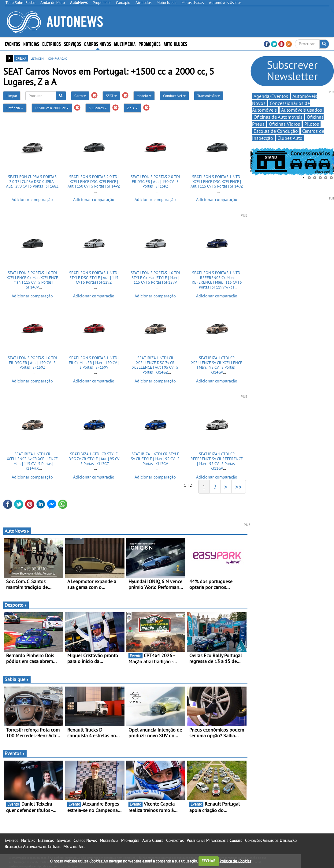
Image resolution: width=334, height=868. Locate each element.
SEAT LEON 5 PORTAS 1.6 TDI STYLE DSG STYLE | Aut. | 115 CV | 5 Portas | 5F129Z (94, 278)
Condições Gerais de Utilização (271, 840)
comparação (58, 58)
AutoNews (17, 531)
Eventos (13, 44)
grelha (21, 58)
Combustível (174, 96)
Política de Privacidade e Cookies (214, 840)
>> (239, 487)
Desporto (16, 605)
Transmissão (209, 96)
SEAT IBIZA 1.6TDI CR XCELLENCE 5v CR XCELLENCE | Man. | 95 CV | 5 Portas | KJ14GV (217, 365)
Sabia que (17, 679)
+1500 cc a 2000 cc (52, 108)
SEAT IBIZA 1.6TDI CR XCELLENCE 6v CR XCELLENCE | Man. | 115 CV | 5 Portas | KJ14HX (32, 461)
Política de (235, 861)
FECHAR (209, 861)
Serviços (72, 44)
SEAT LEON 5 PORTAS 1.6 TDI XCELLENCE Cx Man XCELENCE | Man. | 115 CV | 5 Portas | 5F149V (32, 280)
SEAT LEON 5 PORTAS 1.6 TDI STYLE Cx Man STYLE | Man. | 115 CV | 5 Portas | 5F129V (155, 278)
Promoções (150, 44)
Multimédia (125, 44)
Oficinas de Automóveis (278, 117)
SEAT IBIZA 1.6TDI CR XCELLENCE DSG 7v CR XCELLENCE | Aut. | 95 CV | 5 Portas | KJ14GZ (155, 365)
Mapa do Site (74, 847)
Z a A (132, 108)
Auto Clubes (175, 44)
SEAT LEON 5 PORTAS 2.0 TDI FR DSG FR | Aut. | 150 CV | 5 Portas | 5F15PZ (155, 181)
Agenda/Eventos (271, 96)
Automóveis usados (302, 110)
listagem (37, 58)
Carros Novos (98, 44)
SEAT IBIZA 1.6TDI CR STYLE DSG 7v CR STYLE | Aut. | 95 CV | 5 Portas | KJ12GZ (94, 459)
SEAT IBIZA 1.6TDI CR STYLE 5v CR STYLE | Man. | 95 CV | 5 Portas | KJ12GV (155, 459)
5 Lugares (98, 108)
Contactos (175, 840)
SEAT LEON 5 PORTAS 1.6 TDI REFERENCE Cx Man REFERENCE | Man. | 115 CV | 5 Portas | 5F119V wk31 (217, 280)
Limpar (12, 96)
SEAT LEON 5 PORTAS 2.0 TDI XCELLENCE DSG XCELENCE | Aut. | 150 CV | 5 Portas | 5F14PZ (94, 181)
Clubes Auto (290, 138)
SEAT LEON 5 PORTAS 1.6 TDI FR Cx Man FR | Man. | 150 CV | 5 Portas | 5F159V (94, 363)
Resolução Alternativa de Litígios (32, 847)
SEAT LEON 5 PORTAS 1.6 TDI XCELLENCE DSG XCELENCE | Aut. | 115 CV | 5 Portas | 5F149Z (217, 181)
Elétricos (52, 44)
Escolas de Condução (276, 131)
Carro (80, 96)
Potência (15, 108)
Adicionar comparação (32, 199)
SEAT (111, 96)
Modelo (144, 96)
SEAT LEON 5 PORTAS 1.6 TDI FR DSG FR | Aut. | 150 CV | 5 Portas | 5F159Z (32, 363)
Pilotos (312, 124)
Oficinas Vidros (284, 124)
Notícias (31, 44)
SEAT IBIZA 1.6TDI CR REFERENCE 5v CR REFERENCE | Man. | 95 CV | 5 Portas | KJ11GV (217, 461)
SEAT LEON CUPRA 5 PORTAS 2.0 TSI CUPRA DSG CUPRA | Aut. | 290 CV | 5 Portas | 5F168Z (32, 181)
